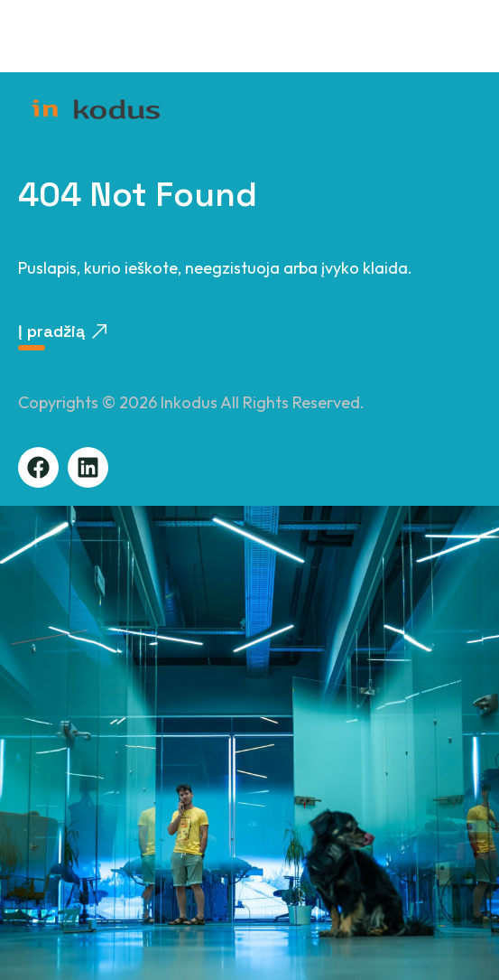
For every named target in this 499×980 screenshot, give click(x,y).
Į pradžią (62, 331)
